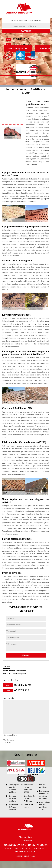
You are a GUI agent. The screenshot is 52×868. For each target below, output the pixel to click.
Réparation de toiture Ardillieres (13, 798)
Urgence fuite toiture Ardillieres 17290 (45, 806)
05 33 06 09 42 (21, 39)
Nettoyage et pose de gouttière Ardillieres (14, 788)
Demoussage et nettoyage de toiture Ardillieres (44, 795)
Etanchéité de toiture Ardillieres (29, 798)
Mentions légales (26, 851)
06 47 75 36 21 (21, 44)
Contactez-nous (26, 856)
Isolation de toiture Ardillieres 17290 (28, 788)
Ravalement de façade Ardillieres (13, 807)
